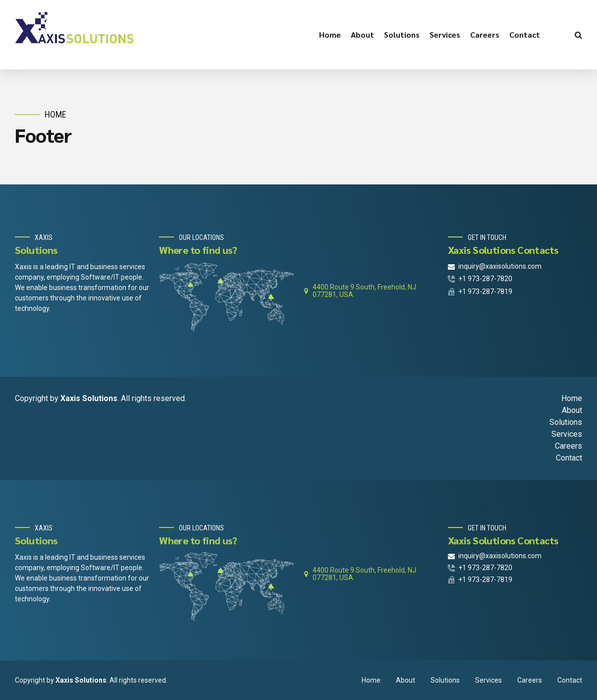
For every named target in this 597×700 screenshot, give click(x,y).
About (362, 34)
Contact (525, 34)
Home (330, 34)
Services (445, 34)
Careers (485, 34)
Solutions (402, 34)
